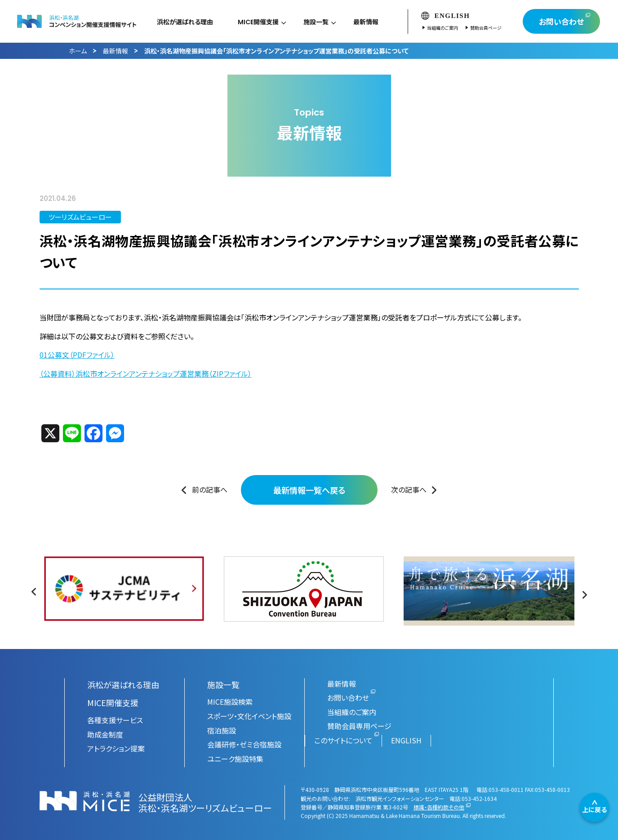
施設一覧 (223, 684)
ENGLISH (456, 16)
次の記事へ (409, 489)
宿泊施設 (222, 730)
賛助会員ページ (496, 28)
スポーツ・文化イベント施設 (249, 716)
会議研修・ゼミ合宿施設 (244, 744)
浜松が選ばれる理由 (123, 684)
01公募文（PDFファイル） (77, 355)
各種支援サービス (115, 720)
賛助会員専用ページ (359, 726)
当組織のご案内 (452, 28)
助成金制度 (105, 734)
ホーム (78, 51)
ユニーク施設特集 (235, 759)
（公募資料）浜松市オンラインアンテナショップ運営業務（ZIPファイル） (146, 373)
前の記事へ (210, 489)
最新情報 (116, 51)
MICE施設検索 (230, 702)
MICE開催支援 (113, 702)
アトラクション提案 (116, 748)
